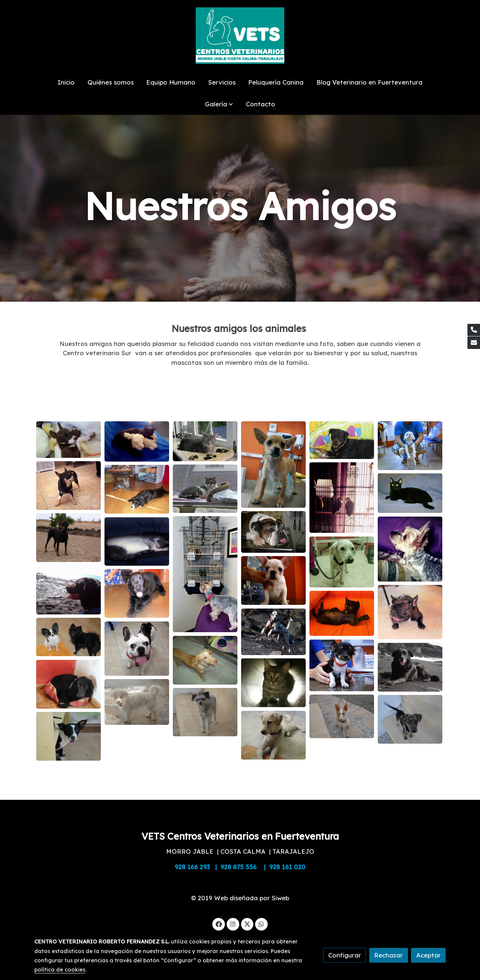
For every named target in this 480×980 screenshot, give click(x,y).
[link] (240, 36)
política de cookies (60, 969)
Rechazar (388, 955)
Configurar (345, 955)
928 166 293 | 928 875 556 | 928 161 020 (240, 867)
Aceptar (428, 955)
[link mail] (474, 343)
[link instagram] (233, 924)
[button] (219, 104)
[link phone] (474, 330)
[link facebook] (219, 924)
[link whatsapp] (261, 924)
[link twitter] (247, 924)
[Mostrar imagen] (68, 440)
